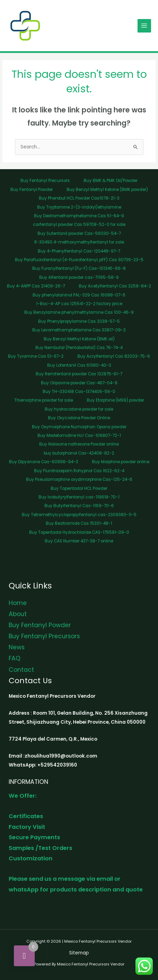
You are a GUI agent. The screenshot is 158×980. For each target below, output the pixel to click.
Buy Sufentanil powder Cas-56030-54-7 (79, 233)
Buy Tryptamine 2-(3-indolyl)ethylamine (79, 207)
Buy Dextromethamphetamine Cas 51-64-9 (79, 216)
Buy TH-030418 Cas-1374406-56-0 (79, 392)
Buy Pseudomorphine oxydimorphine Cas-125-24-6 (79, 479)
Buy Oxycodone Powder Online (79, 418)
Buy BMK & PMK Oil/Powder (111, 181)
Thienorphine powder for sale (44, 400)
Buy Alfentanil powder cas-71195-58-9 (79, 277)
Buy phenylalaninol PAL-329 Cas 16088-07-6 (79, 295)
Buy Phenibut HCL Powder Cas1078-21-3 (79, 198)
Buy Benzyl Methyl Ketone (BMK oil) (79, 339)
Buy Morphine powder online (121, 462)
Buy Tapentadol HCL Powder (79, 488)
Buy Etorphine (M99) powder (115, 400)
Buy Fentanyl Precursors (45, 181)
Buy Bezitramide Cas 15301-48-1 (79, 523)
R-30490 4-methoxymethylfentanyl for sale (79, 242)
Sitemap (79, 953)
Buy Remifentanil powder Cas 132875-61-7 (79, 374)
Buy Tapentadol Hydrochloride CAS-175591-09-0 (79, 532)
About (18, 614)
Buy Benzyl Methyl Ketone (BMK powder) (107, 190)
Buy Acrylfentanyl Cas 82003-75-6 (114, 356)
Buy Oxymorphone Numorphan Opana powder (79, 427)
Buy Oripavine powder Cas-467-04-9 (79, 383)
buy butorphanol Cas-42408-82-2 (79, 453)
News (17, 647)
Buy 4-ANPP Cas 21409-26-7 (36, 286)
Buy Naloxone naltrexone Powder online (79, 444)
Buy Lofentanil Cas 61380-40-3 (79, 365)
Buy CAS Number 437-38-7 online (79, 541)
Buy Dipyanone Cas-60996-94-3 (44, 462)
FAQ (15, 658)
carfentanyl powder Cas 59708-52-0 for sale (79, 225)
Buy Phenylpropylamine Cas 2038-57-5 (79, 321)
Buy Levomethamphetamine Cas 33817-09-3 (79, 330)
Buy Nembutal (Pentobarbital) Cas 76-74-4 (79, 348)
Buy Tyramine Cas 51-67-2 (36, 356)
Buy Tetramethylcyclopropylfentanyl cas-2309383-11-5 (79, 515)
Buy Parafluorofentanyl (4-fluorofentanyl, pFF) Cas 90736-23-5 (79, 260)
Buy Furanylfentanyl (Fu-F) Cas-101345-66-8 (79, 268)
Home (18, 603)
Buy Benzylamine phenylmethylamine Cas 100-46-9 (79, 312)
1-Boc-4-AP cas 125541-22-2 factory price (79, 304)
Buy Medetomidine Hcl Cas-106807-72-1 (79, 436)
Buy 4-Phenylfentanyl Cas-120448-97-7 (79, 251)
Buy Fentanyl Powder (32, 190)
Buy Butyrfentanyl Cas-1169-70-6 (79, 506)
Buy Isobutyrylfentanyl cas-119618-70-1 (79, 497)
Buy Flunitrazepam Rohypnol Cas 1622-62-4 (79, 471)
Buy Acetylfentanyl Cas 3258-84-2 (115, 286)
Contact (21, 670)
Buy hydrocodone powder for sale (79, 409)
